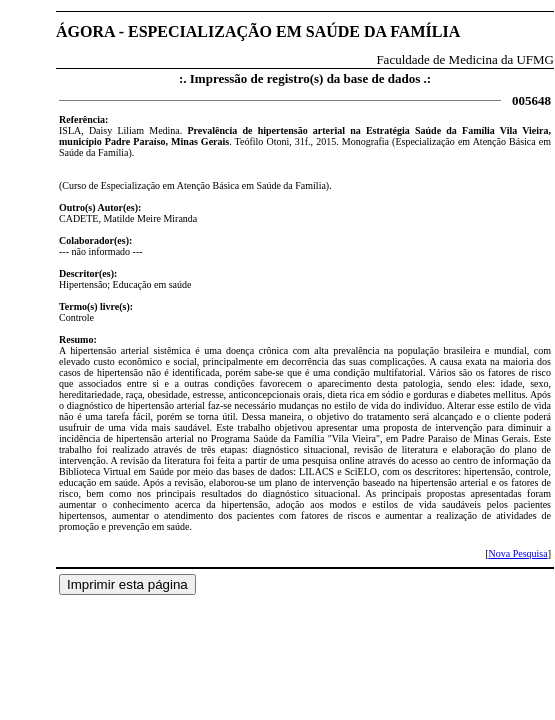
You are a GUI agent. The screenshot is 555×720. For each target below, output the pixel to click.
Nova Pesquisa (517, 553)
